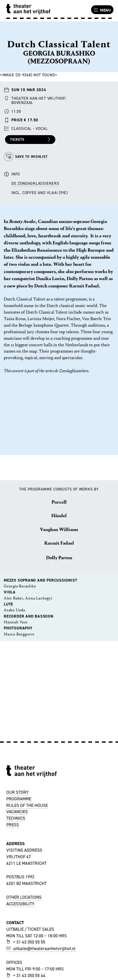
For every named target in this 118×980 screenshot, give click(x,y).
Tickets (31, 140)
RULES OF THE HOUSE (27, 805)
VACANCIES (17, 812)
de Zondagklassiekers (35, 183)
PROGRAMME (19, 799)
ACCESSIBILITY (20, 904)
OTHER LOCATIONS (24, 897)
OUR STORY (17, 792)
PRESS (13, 825)
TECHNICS (16, 818)
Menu (102, 10)
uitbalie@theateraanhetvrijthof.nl (41, 949)
